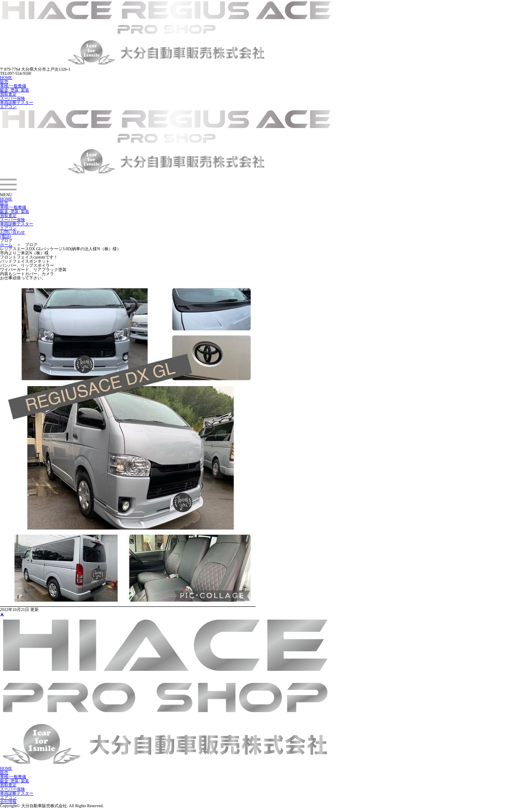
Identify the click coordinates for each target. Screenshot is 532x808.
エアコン (8, 107)
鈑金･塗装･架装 (15, 90)
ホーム (6, 245)
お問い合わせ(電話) (12, 234)
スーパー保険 (12, 98)
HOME (6, 78)
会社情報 (8, 802)
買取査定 (8, 94)
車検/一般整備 (13, 86)
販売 (4, 82)
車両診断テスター (17, 102)
